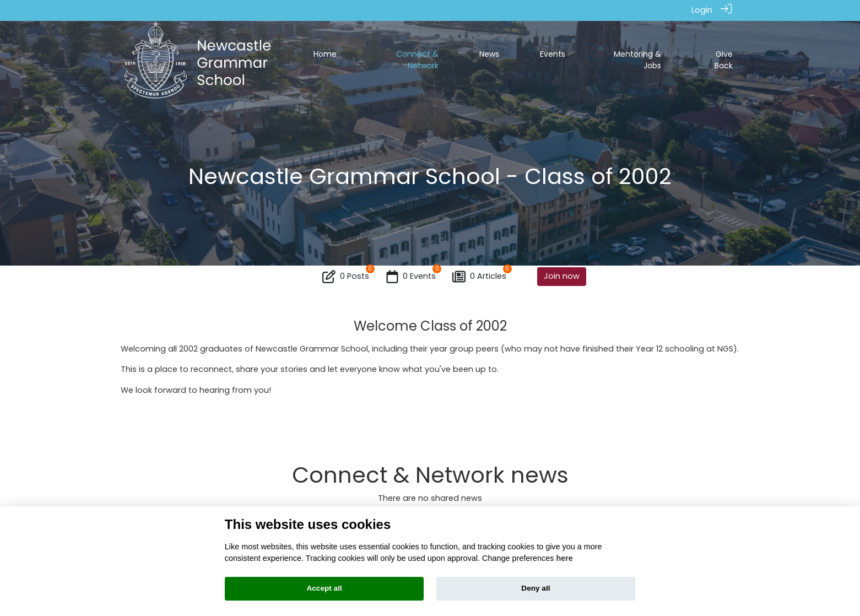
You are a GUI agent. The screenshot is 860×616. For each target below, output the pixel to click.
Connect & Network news (430, 474)
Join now (562, 275)
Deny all (536, 588)
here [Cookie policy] (564, 558)
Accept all (324, 588)
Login (702, 10)
